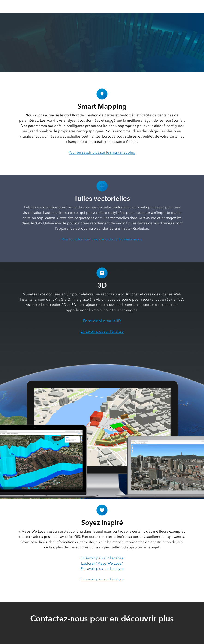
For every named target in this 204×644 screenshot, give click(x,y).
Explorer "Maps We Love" (102, 563)
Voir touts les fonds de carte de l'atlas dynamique (102, 239)
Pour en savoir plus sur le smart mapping (102, 152)
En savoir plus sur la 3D (102, 321)
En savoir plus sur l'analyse (102, 331)
